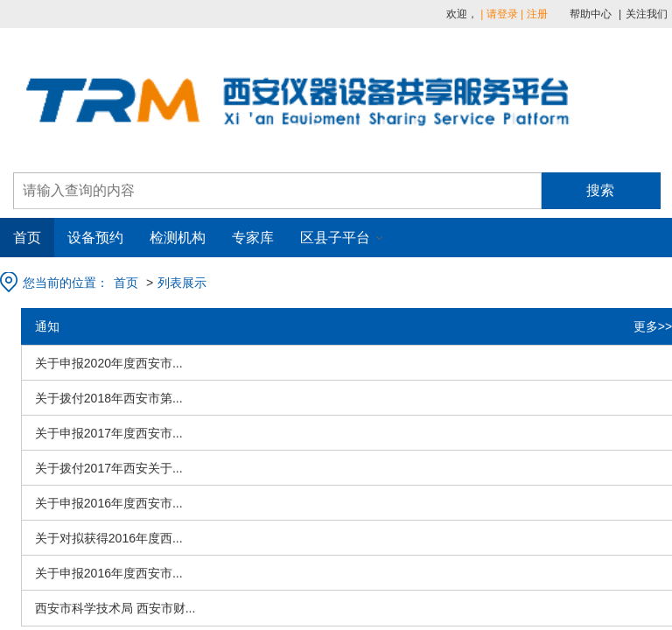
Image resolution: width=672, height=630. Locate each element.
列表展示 (182, 283)
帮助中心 (591, 14)
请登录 (502, 14)
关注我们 (647, 14)
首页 (27, 238)
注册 (537, 14)
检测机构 (178, 238)
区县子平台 (335, 238)
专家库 (253, 238)
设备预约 (95, 238)
